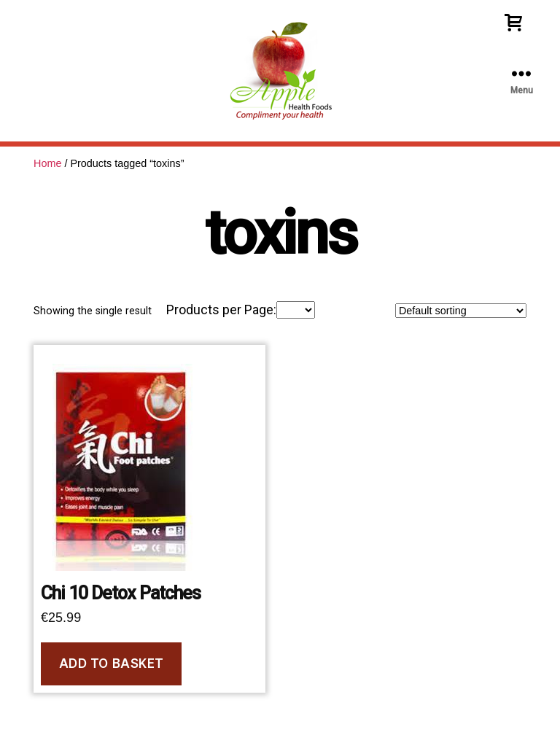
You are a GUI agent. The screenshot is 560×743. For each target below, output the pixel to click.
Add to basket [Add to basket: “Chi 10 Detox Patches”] (112, 664)
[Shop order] (461, 311)
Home (47, 163)
